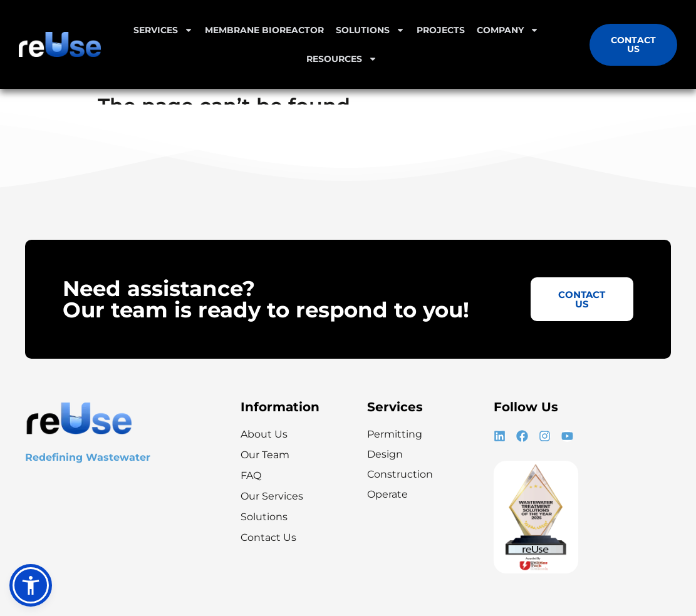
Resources (342, 59)
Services (163, 30)
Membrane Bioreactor (264, 30)
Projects (441, 30)
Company (508, 30)
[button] (31, 585)
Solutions (370, 30)
